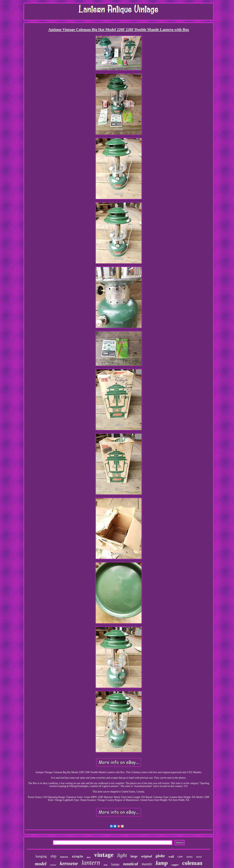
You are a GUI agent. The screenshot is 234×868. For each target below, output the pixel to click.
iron (106, 865)
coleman (192, 863)
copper (175, 865)
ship (53, 856)
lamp (162, 863)
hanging (41, 856)
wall (171, 857)
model (41, 864)
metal (199, 857)
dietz (89, 857)
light (122, 855)
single (77, 857)
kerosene (69, 863)
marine (53, 865)
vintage (104, 855)
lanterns (64, 857)
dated (189, 857)
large (134, 856)
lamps (115, 864)
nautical (130, 864)
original (147, 856)
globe (160, 856)
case (180, 856)
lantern (91, 863)
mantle (147, 864)
